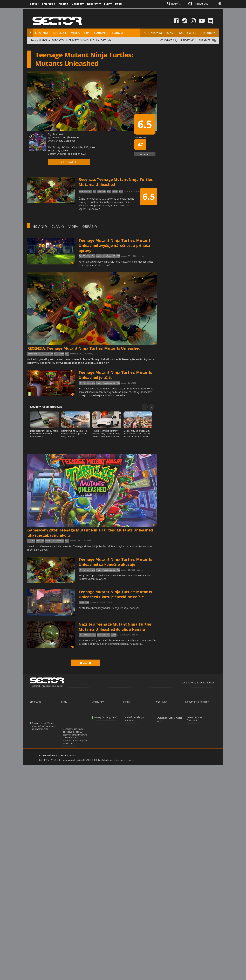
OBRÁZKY (90, 226)
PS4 (84, 256)
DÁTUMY (106, 40)
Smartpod (49, 4)
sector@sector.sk (126, 760)
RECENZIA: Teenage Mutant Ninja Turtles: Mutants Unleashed (84, 348)
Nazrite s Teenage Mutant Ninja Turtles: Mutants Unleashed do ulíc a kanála (116, 627)
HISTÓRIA (44, 40)
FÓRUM (117, 33)
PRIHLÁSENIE (202, 4)
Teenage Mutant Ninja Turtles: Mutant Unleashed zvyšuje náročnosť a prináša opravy (114, 245)
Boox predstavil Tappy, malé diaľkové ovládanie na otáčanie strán (43, 726)
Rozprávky (94, 4)
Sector (34, 4)
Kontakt (74, 755)
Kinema (63, 4)
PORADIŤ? (204, 40)
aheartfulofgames (66, 141)
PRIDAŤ (185, 40)
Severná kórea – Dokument (195, 719)
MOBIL (208, 33)
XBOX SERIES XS (162, 33)
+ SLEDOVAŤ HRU (69, 162)
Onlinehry (78, 4)
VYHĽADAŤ (166, 40)
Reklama (64, 755)
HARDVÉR (101, 33)
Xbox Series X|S (109, 256)
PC (144, 33)
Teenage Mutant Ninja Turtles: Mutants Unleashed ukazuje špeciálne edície (115, 594)
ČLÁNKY (58, 226)
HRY (87, 33)
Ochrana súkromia (48, 755)
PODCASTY (58, 40)
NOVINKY (42, 33)
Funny (108, 4)
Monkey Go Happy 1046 (105, 717)
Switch (99, 256)
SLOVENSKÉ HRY (90, 40)
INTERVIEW (72, 40)
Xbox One (91, 256)
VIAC (86, 663)
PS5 (180, 33)
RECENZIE (60, 33)
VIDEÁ (75, 33)
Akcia (61, 134)
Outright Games (70, 137)
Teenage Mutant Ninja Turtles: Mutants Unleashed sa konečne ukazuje (115, 562)
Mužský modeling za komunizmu (135, 719)
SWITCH (193, 33)
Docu (118, 4)
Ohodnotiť (145, 154)
